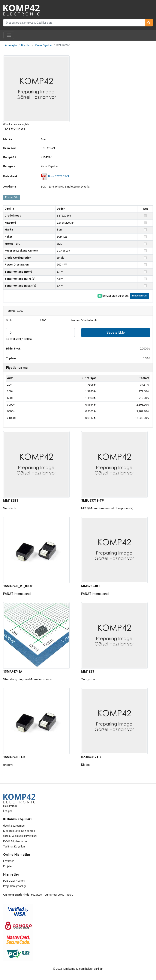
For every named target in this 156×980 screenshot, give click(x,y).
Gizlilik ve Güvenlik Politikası (20, 836)
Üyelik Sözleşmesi (14, 826)
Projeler (8, 866)
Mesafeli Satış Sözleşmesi (19, 831)
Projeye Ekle (12, 197)
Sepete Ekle (116, 332)
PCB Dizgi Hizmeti (14, 881)
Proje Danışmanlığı (14, 886)
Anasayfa (11, 45)
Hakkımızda (10, 806)
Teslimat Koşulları (14, 846)
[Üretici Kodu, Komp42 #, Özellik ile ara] (74, 23)
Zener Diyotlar (43, 45)
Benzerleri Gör (139, 296)
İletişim (8, 811)
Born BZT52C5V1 (55, 176)
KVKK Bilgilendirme (15, 841)
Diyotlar (26, 45)
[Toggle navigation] (9, 35)
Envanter (8, 861)
